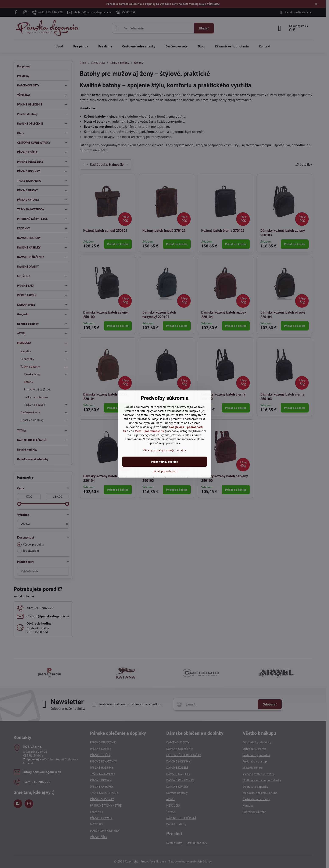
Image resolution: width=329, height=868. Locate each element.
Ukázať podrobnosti (164, 471)
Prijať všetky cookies (164, 462)
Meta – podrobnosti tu (150, 431)
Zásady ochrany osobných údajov (164, 450)
